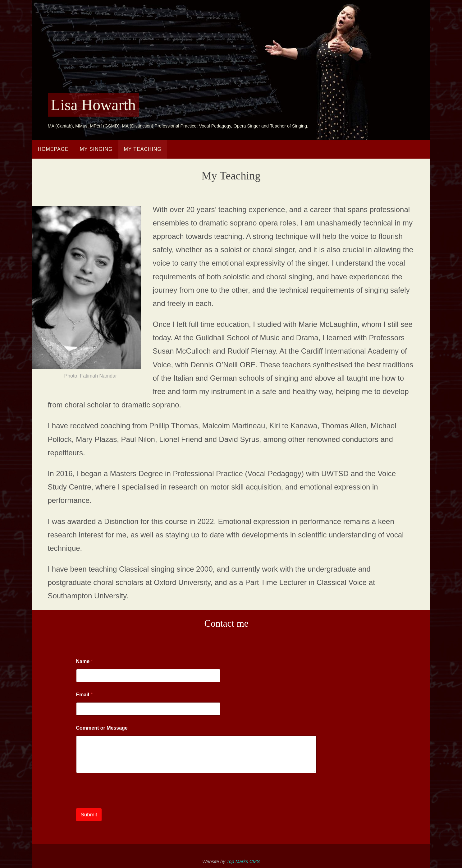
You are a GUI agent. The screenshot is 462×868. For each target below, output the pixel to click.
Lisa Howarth (94, 105)
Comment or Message (102, 728)
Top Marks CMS (243, 861)
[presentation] (123, 804)
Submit (89, 815)
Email (84, 695)
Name (85, 661)
